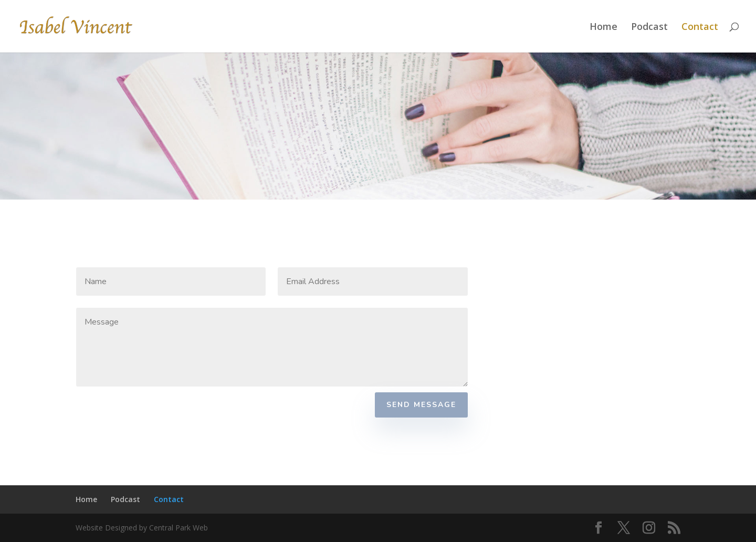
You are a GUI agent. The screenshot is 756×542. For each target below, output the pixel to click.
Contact (700, 28)
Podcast (649, 28)
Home (603, 28)
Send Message (421, 405)
